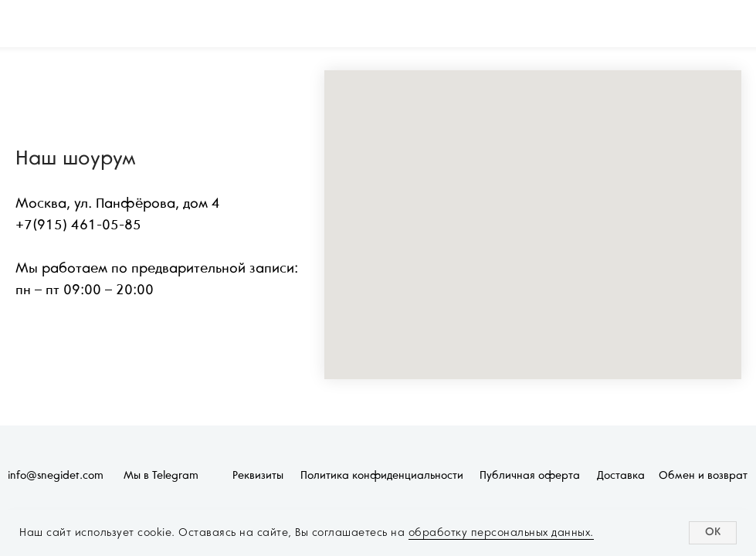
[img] (53, 24)
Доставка (621, 476)
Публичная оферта (530, 476)
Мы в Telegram (161, 476)
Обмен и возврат (703, 476)
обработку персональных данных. (501, 532)
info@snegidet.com (56, 476)
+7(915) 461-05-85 (78, 226)
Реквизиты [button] (258, 476)
